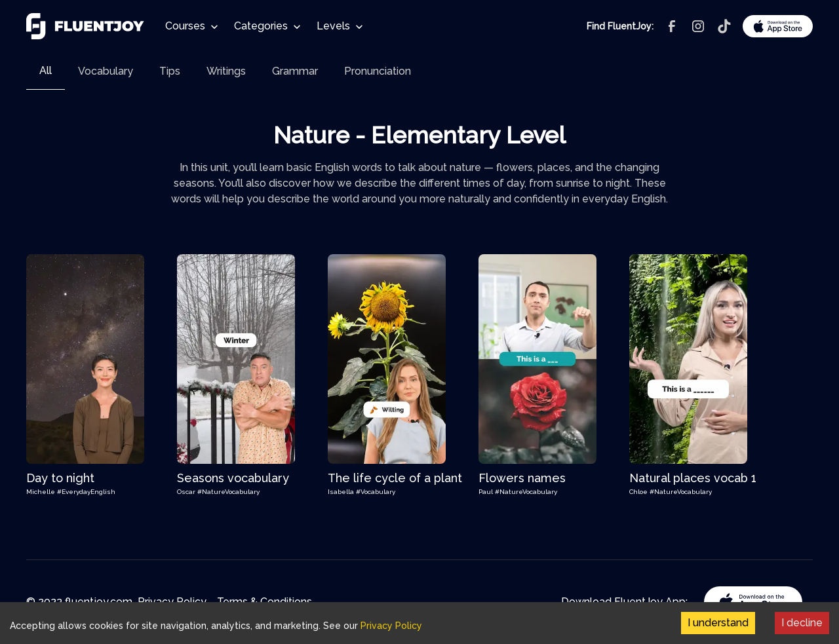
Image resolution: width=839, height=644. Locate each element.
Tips (170, 71)
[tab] (46, 71)
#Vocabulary (376, 492)
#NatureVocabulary (228, 492)
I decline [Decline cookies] (802, 623)
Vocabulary (106, 71)
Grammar (295, 71)
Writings (226, 71)
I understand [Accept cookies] (718, 623)
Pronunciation (378, 71)
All (46, 70)
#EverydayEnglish (86, 492)
